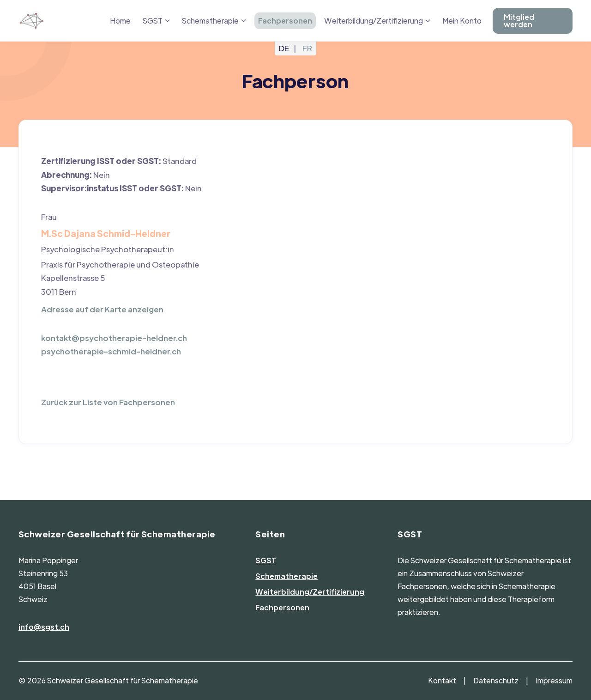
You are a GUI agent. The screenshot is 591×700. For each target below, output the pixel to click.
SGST (153, 21)
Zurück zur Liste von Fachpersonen (108, 402)
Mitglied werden (519, 21)
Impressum (554, 680)
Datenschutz (496, 680)
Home (120, 21)
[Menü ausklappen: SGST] (168, 21)
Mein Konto (462, 21)
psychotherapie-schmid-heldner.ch (111, 351)
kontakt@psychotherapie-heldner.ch (114, 338)
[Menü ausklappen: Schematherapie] (244, 21)
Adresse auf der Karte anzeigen (102, 309)
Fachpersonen (285, 21)
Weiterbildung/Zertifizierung (374, 21)
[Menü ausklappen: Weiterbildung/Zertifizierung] (428, 21)
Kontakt (442, 680)
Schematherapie (210, 21)
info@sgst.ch (44, 627)
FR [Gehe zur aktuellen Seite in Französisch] (307, 48)
